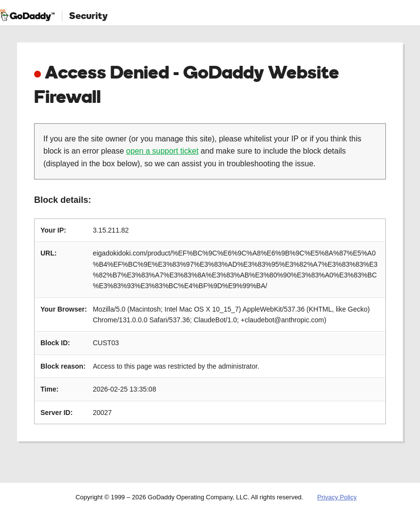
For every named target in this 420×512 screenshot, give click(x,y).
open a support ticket (162, 151)
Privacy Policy (337, 497)
